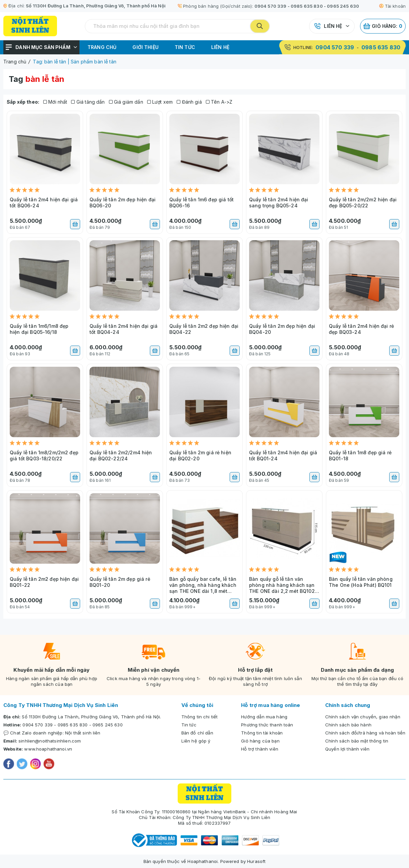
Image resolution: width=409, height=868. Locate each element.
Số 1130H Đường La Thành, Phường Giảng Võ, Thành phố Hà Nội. (91, 717)
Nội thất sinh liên (83, 733)
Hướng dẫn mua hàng (264, 717)
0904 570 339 (271, 6)
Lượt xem (160, 102)
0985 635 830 (307, 6)
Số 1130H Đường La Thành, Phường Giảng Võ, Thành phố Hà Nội (96, 6)
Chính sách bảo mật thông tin (357, 741)
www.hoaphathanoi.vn (48, 749)
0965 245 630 (343, 6)
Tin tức (185, 47)
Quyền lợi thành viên (347, 749)
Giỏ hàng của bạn (260, 741)
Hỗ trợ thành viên (260, 749)
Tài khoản (392, 6)
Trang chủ (102, 47)
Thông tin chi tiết (200, 717)
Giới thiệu (145, 47)
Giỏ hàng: (383, 26)
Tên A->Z (219, 102)
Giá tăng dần (88, 102)
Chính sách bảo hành (348, 725)
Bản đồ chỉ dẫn (197, 733)
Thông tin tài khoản (262, 733)
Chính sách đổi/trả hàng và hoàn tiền (365, 733)
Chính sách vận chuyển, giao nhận (363, 717)
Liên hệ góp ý (196, 741)
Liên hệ (333, 26)
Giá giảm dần (126, 102)
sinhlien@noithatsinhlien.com (50, 741)
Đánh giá (189, 102)
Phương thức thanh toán (267, 725)
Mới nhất (55, 102)
